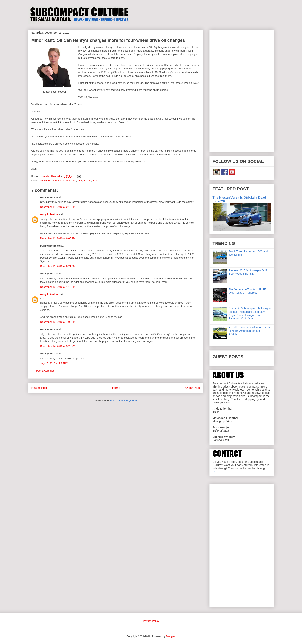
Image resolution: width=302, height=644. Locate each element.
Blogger (170, 636)
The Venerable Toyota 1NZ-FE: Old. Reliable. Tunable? (248, 291)
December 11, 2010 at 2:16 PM (58, 207)
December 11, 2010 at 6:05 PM (58, 238)
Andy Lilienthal (49, 214)
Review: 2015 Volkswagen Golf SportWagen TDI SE (248, 272)
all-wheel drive (48, 180)
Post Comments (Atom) (123, 400)
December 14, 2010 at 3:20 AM (58, 346)
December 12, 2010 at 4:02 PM (58, 322)
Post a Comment (46, 371)
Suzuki (87, 180)
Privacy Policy (151, 621)
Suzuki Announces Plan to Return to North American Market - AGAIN (249, 331)
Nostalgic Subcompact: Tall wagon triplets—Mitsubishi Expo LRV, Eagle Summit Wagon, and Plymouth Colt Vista (250, 313)
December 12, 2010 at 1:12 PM (58, 287)
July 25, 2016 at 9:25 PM (54, 363)
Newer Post (39, 388)
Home (116, 388)
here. (216, 471)
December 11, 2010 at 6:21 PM (58, 266)
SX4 (95, 180)
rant (80, 180)
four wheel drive (67, 180)
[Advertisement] (242, 90)
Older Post (193, 388)
